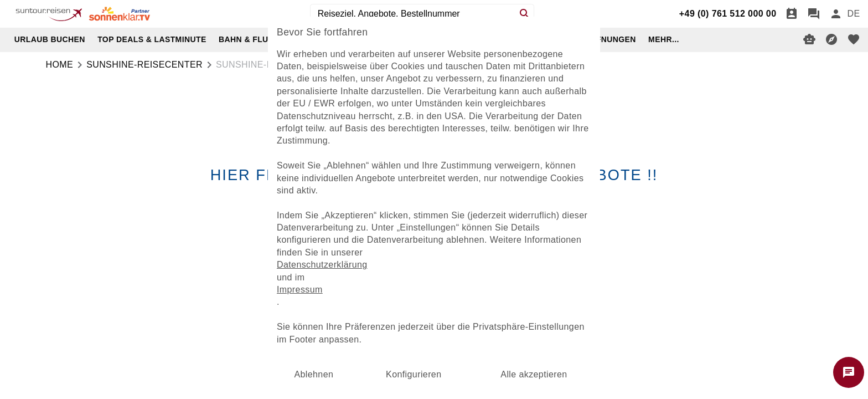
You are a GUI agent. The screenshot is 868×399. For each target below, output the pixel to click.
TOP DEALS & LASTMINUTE (152, 39)
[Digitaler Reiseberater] (809, 39)
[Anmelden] (836, 14)
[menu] (853, 14)
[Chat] (814, 14)
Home (60, 65)
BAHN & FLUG (247, 39)
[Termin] (792, 14)
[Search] (525, 14)
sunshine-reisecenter (144, 65)
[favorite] (854, 39)
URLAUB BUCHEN (50, 39)
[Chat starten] (849, 372)
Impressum (300, 290)
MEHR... (664, 39)
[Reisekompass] (831, 39)
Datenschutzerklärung (322, 265)
